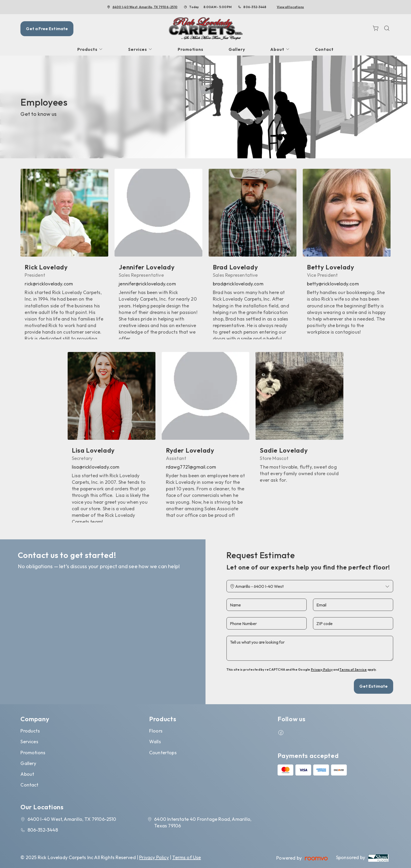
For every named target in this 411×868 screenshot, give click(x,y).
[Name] (267, 605)
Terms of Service (353, 669)
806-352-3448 (255, 7)
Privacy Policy (322, 669)
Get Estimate (374, 686)
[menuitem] (90, 49)
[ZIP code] (353, 623)
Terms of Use (186, 857)
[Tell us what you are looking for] (310, 648)
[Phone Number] (267, 623)
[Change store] (310, 586)
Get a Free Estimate (47, 29)
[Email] (353, 605)
